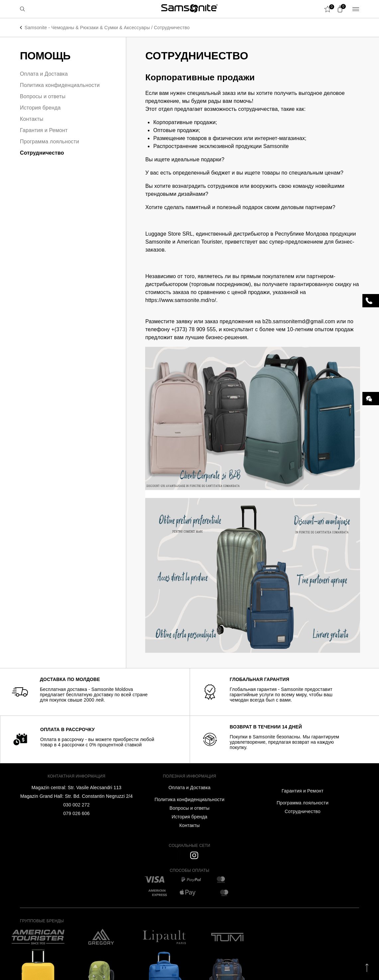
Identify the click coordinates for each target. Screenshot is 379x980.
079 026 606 (76, 813)
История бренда (40, 108)
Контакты (32, 119)
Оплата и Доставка (44, 74)
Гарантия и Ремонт (44, 130)
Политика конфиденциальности (60, 85)
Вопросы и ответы (43, 96)
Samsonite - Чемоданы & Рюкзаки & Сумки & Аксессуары (87, 28)
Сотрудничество (172, 28)
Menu (356, 9)
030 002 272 (76, 805)
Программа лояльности (49, 142)
